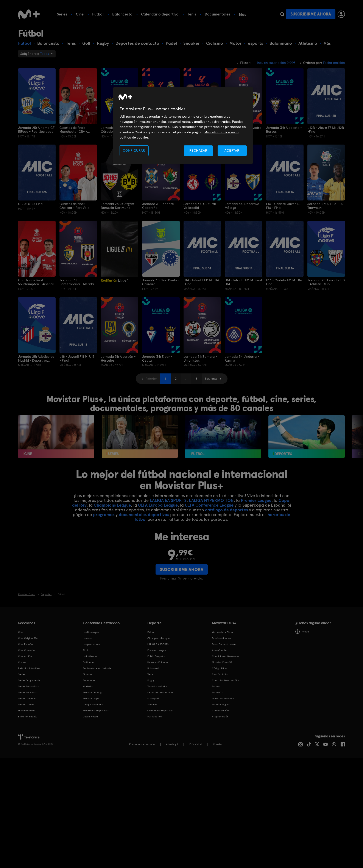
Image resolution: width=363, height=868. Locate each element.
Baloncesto (122, 14)
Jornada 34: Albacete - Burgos (284, 130)
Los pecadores (91, 644)
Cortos (22, 662)
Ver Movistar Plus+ (223, 632)
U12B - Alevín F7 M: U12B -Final (326, 130)
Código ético (219, 668)
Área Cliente (219, 650)
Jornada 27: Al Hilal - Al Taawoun (325, 206)
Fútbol (98, 14)
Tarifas (216, 686)
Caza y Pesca (90, 717)
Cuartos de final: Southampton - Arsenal (36, 282)
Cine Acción (25, 656)
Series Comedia (27, 698)
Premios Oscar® (92, 692)
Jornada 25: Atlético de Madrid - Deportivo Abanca (36, 359)
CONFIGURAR (134, 150)
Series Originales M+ (30, 680)
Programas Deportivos (96, 711)
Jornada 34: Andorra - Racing (242, 359)
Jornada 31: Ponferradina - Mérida (77, 282)
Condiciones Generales (226, 656)
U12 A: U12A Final (31, 204)
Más (242, 14)
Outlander (89, 662)
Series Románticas (29, 686)
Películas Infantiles (29, 668)
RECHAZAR (198, 150)
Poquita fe (89, 680)
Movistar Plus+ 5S (222, 662)
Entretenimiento (28, 717)
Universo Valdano (158, 662)
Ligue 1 (115, 280)
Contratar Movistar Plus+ (226, 680)
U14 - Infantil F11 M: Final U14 (243, 282)
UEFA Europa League (158, 505)
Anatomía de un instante (97, 668)
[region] (183, 126)
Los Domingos (91, 632)
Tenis (192, 14)
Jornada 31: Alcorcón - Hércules (118, 359)
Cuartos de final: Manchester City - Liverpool (73, 130)
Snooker (152, 705)
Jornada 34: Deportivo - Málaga (243, 206)
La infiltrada (90, 656)
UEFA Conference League (209, 505)
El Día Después (156, 656)
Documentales (217, 14)
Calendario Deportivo (160, 711)
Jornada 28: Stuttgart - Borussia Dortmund (119, 206)
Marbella (88, 686)
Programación (220, 717)
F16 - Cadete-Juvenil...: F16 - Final (284, 206)
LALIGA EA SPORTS (168, 500)
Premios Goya (91, 698)
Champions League (112, 505)
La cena (87, 638)
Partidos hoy (155, 717)
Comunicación (220, 711)
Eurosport (153, 698)
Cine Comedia (26, 650)
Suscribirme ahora (311, 14)
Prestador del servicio (142, 744)
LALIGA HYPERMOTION (211, 500)
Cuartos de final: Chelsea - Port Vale (74, 206)
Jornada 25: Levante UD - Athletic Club (326, 282)
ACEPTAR (232, 150)
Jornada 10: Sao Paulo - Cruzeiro (161, 282)
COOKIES (218, 744)
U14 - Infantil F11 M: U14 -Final (201, 282)
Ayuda (302, 632)
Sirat (85, 650)
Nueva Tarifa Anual (223, 698)
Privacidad (196, 744)
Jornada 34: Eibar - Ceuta (157, 359)
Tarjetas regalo (221, 705)
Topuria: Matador (157, 686)
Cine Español (26, 644)
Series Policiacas (28, 692)
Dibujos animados (93, 705)
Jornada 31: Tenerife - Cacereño (159, 206)
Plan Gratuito (220, 674)
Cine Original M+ (28, 638)
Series (62, 14)
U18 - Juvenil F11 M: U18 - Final (77, 359)
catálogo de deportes (227, 510)
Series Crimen (26, 705)
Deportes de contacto (160, 692)
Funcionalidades (221, 638)
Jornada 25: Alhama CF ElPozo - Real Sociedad (36, 130)
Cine (80, 14)
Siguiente (211, 379)
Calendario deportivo (160, 14)
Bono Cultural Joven (224, 644)
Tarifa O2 (217, 692)
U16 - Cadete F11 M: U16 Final (284, 282)
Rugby (151, 680)
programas (104, 515)
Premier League (256, 500)
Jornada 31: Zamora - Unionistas (200, 359)
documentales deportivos (144, 515)
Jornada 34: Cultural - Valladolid (201, 206)
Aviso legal (172, 744)
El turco (87, 674)
